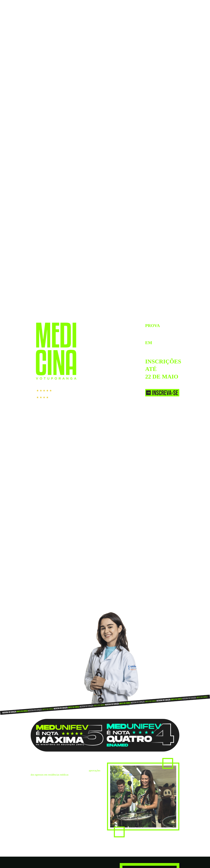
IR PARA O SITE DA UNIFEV (166, 4)
